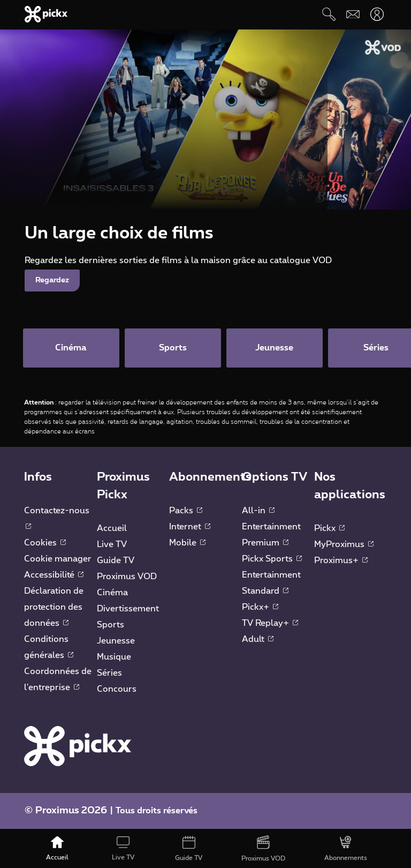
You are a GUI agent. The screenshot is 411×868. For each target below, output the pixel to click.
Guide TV (116, 562)
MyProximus (344, 545)
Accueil (112, 529)
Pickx (329, 529)
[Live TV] (123, 849)
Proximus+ (341, 562)
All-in (258, 512)
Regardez (52, 280)
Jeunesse (116, 642)
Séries (109, 674)
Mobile (187, 544)
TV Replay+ (270, 624)
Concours (117, 690)
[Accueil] (58, 849)
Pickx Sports (272, 560)
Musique (114, 658)
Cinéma (112, 594)
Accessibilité (54, 576)
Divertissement (128, 610)
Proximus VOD (127, 578)
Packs (186, 512)
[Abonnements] (346, 849)
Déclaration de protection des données (54, 608)
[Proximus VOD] (264, 849)
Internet (190, 528)
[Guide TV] (189, 849)
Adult (258, 640)
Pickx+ (260, 608)
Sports (111, 626)
